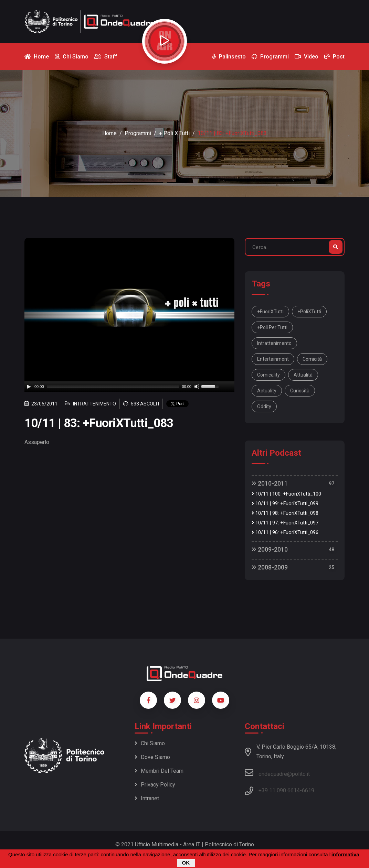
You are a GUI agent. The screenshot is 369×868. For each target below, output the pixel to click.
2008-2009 (270, 567)
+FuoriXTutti (270, 312)
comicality (268, 375)
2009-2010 (270, 549)
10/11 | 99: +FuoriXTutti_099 (285, 504)
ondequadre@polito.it (277, 773)
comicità (312, 359)
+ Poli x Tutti (174, 133)
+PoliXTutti (309, 312)
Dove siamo (152, 757)
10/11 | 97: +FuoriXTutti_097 (285, 523)
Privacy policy (155, 785)
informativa (345, 854)
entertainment (273, 359)
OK (186, 863)
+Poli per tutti (272, 327)
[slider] (113, 387)
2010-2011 (270, 483)
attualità (303, 375)
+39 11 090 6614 (279, 790)
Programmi (138, 133)
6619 (308, 790)
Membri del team (159, 771)
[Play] (29, 387)
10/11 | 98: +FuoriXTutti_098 (285, 513)
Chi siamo (150, 743)
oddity (264, 406)
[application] (129, 387)
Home (109, 133)
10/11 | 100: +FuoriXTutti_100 (286, 494)
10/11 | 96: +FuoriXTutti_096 (285, 533)
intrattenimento (274, 343)
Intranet (147, 798)
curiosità (300, 391)
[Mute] (197, 387)
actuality (267, 391)
